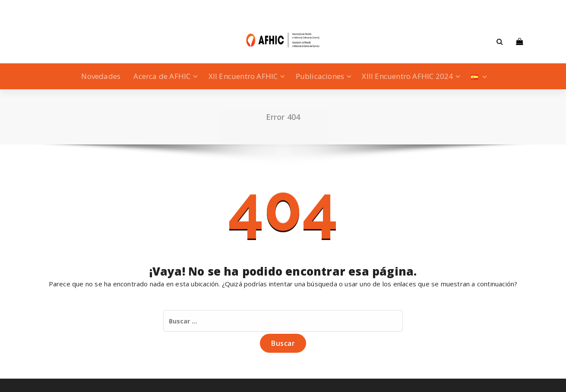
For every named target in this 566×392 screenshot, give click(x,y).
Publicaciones (320, 76)
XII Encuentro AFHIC (243, 76)
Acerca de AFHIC (162, 76)
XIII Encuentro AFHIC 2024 (407, 76)
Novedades (101, 76)
